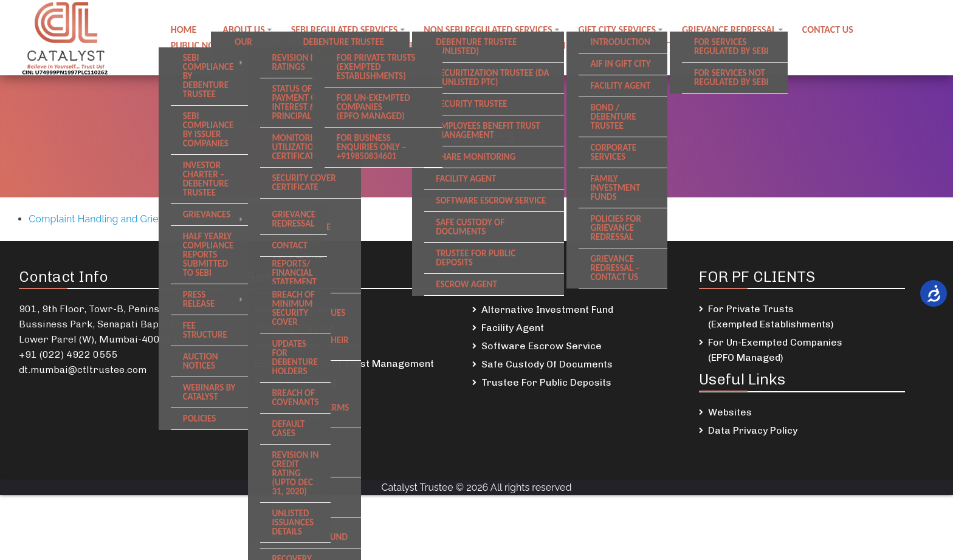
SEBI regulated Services (346, 30)
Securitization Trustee (308, 345)
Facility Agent (513, 328)
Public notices (204, 45)
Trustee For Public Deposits (546, 382)
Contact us (832, 30)
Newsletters (663, 45)
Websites (730, 412)
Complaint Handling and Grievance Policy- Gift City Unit (153, 219)
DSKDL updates (492, 45)
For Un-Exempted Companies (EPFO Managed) (775, 350)
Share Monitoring (296, 382)
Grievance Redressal (733, 30)
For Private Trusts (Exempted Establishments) (771, 316)
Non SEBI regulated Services (490, 30)
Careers (281, 45)
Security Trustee (294, 327)
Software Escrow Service (542, 346)
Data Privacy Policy (753, 430)
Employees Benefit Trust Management (344, 364)
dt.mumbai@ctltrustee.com (83, 370)
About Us (245, 30)
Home (184, 30)
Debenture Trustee (300, 309)
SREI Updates (580, 45)
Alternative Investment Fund (547, 309)
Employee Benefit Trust (380, 45)
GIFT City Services (621, 30)
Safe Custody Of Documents (547, 364)
